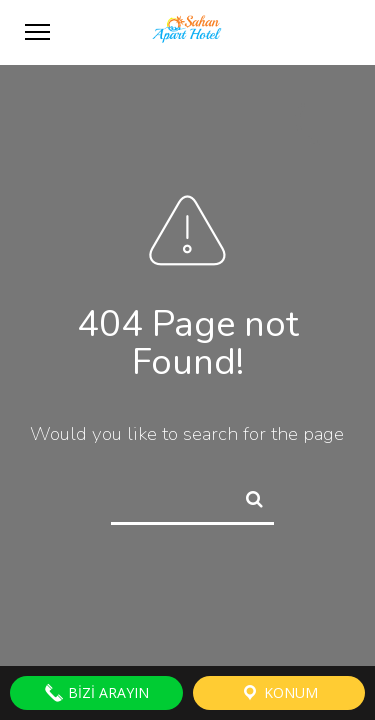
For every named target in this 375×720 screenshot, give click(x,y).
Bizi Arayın (96, 693)
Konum (279, 693)
